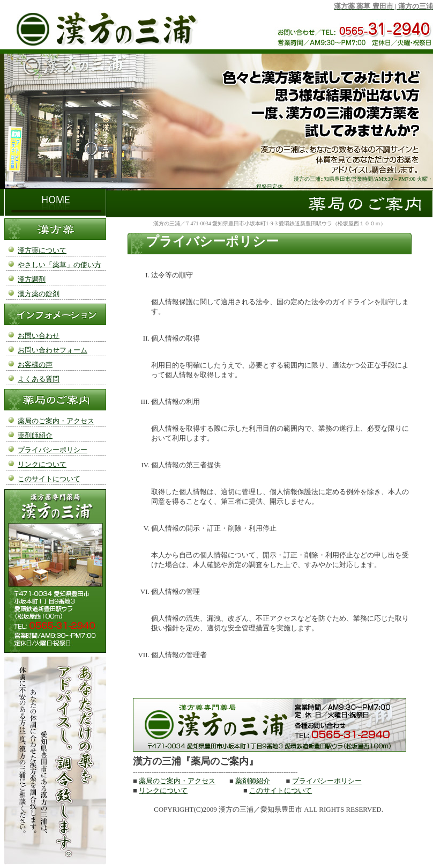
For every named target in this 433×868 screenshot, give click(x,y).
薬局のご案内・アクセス (177, 781)
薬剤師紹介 (253, 781)
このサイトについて (281, 790)
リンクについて (163, 790)
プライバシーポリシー (327, 781)
